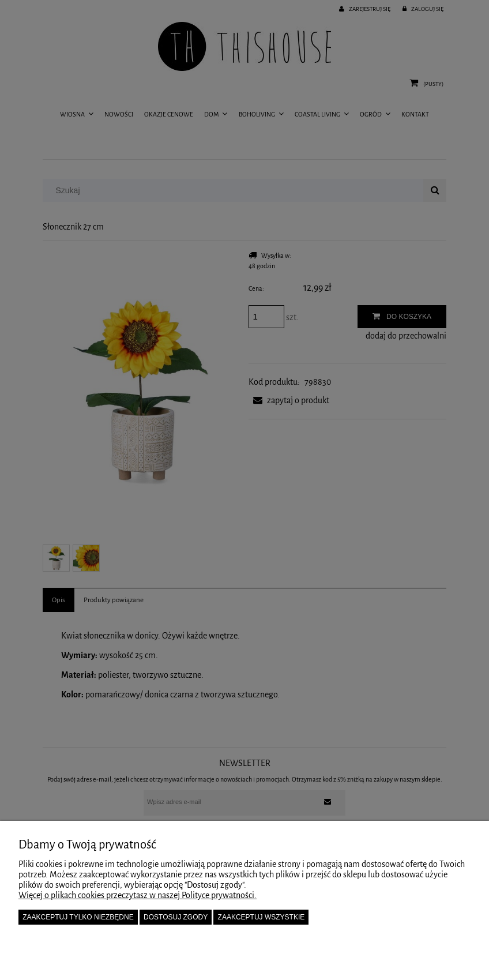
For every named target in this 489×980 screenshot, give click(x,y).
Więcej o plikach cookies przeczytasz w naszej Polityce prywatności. (138, 895)
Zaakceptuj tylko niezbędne (78, 917)
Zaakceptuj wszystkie (262, 917)
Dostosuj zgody (176, 917)
